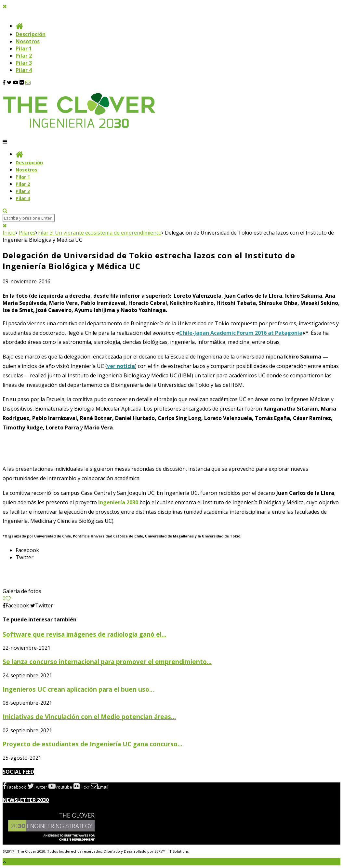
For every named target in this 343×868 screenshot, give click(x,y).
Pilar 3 (24, 63)
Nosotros (28, 41)
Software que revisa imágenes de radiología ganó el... (85, 634)
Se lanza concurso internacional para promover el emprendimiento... (107, 662)
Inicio (9, 233)
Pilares (27, 233)
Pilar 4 (24, 70)
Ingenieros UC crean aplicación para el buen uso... (78, 689)
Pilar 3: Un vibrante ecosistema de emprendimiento (99, 233)
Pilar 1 (24, 48)
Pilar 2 (24, 56)
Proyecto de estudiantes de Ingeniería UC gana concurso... (92, 744)
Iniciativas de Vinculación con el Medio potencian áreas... (89, 717)
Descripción (31, 34)
